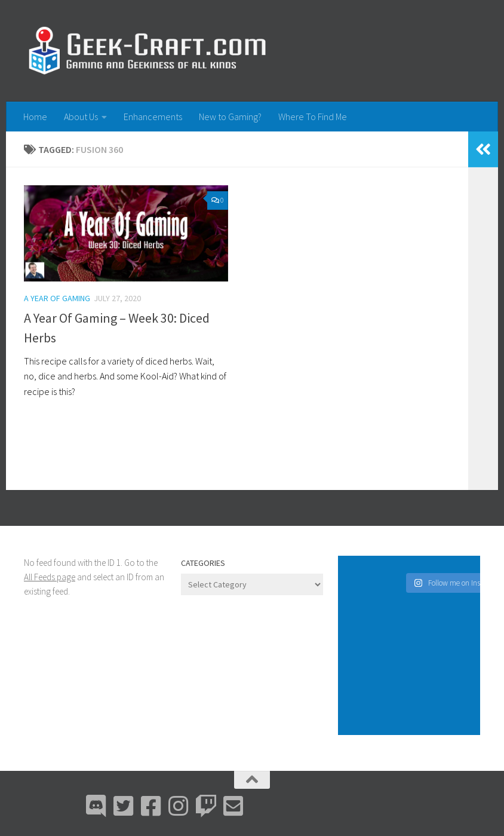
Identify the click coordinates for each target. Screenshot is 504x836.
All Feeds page (50, 577)
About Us (81, 117)
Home (35, 117)
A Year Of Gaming (57, 298)
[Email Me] (233, 806)
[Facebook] (151, 806)
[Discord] (96, 806)
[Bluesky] (124, 806)
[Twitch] (206, 806)
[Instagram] (179, 806)
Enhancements (153, 117)
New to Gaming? (230, 117)
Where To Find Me (313, 117)
